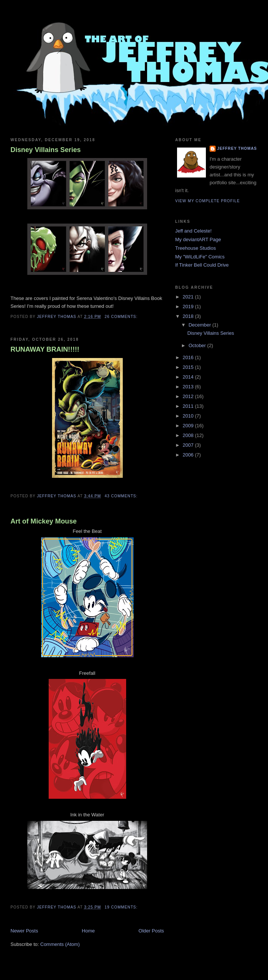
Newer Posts (24, 931)
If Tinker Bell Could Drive (202, 265)
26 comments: (122, 317)
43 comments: (122, 496)
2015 (189, 367)
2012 (189, 396)
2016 (189, 357)
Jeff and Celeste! (193, 231)
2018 (189, 316)
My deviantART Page (198, 239)
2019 (189, 307)
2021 (189, 297)
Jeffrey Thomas (237, 148)
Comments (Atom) (60, 944)
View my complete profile (208, 201)
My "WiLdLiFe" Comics (200, 257)
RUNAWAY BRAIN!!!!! (45, 349)
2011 (189, 406)
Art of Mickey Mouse (44, 521)
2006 (189, 455)
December (201, 325)
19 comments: (122, 907)
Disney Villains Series (46, 150)
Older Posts (151, 931)
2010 (189, 416)
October (198, 345)
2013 (189, 387)
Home (89, 931)
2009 (189, 426)
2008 (189, 435)
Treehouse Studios (196, 248)
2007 (189, 445)
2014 (189, 377)
